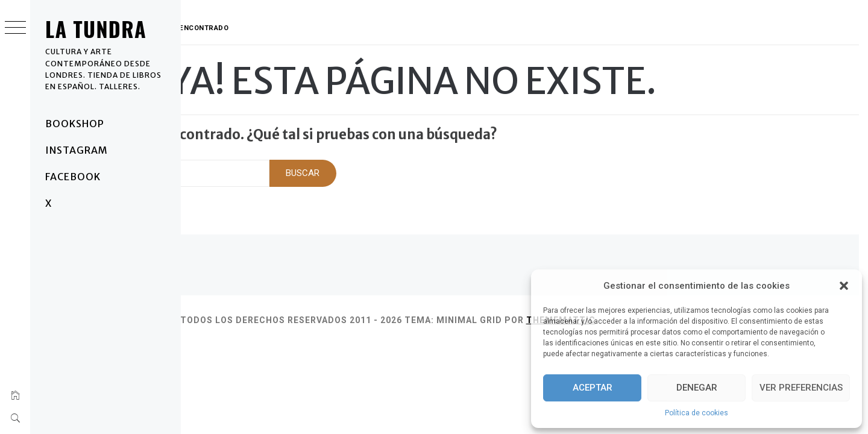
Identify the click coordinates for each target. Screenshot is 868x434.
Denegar (697, 388)
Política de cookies (697, 413)
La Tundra (96, 29)
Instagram (77, 150)
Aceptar (593, 388)
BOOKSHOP (75, 124)
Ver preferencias (801, 388)
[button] (844, 286)
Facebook (73, 177)
